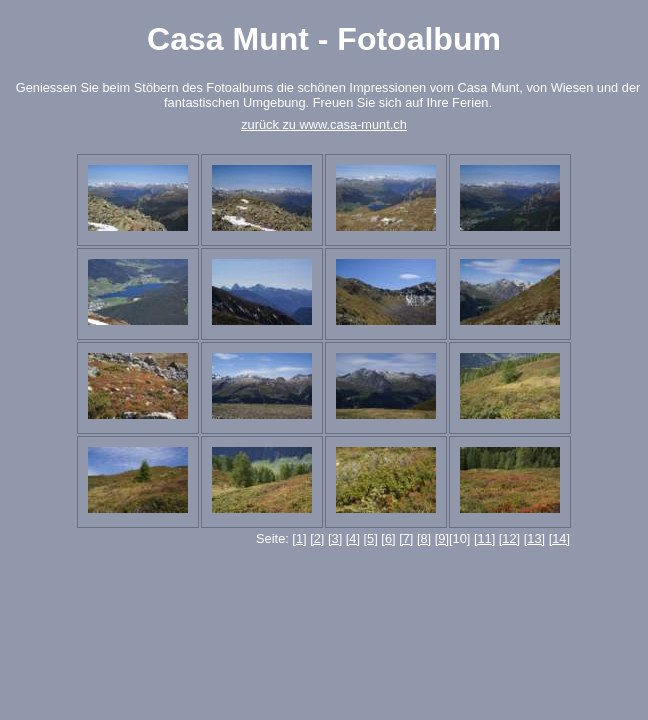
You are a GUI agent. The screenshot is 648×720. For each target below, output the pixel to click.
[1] (299, 538)
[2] (317, 538)
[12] (509, 538)
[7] (406, 538)
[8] (424, 538)
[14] (559, 538)
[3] (335, 538)
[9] (442, 538)
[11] (484, 538)
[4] (353, 538)
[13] (534, 538)
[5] (371, 538)
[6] (388, 538)
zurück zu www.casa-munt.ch (324, 124)
